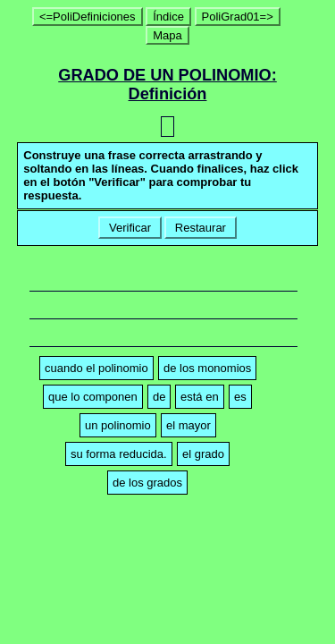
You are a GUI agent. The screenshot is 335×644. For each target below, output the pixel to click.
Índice (168, 17)
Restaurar (200, 228)
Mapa (167, 35)
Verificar (130, 228)
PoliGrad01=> (238, 17)
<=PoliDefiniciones (88, 17)
